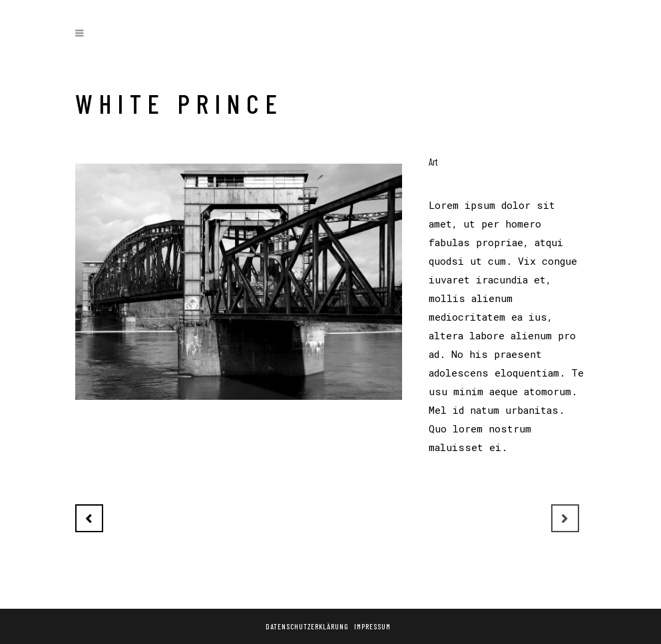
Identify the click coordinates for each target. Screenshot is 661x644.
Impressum (372, 626)
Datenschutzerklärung (307, 626)
